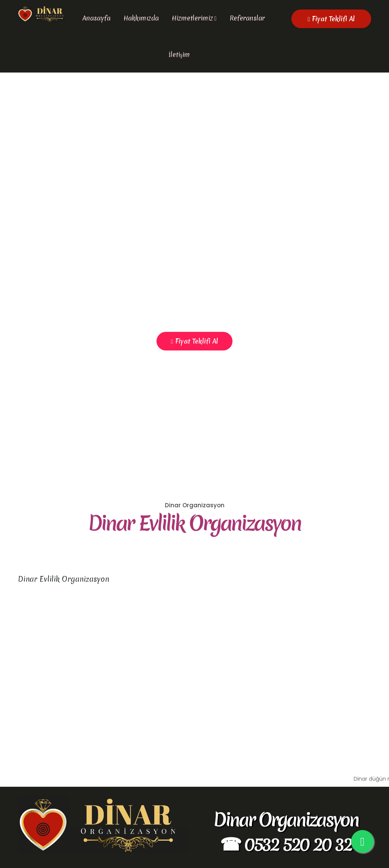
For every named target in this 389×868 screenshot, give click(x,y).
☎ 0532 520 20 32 (286, 844)
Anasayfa (96, 18)
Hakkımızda (141, 18)
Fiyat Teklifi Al (331, 19)
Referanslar (247, 18)
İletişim (179, 54)
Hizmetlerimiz (192, 18)
